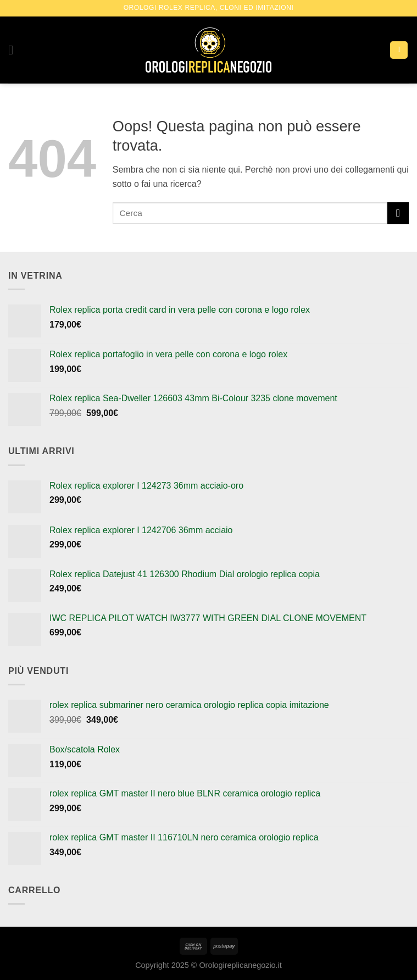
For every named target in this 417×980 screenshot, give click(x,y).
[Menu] (15, 50)
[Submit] (398, 213)
